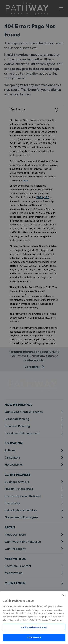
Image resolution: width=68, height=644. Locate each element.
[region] (34, 618)
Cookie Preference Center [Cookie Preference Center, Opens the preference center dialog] (34, 627)
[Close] (63, 595)
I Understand (34, 637)
